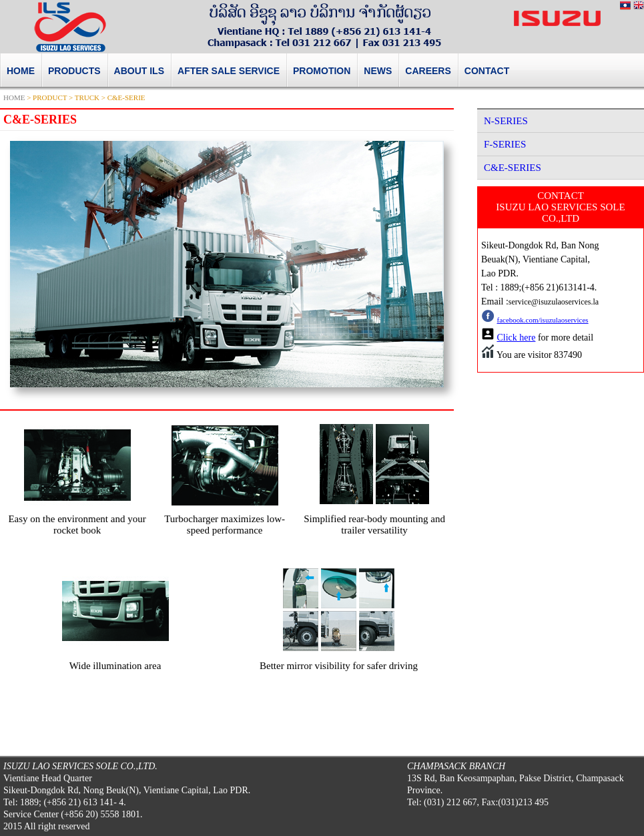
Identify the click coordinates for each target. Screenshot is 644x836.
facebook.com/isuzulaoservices (543, 320)
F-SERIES (505, 144)
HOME (14, 97)
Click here (517, 338)
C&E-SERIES (513, 168)
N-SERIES (506, 121)
